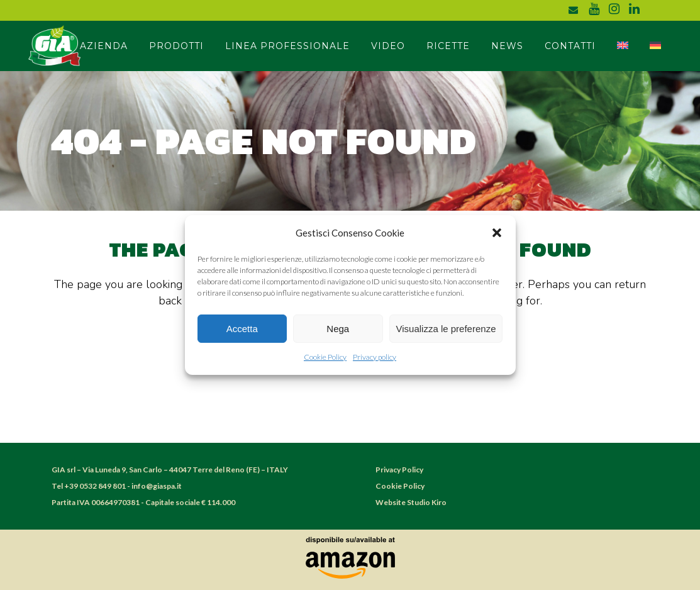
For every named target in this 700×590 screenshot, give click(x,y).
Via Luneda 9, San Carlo (123, 470)
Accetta (242, 329)
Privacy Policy (399, 470)
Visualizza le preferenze (446, 329)
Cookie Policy (325, 357)
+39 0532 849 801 (95, 486)
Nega (338, 329)
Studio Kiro (427, 502)
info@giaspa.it (157, 486)
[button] (497, 233)
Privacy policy (375, 357)
